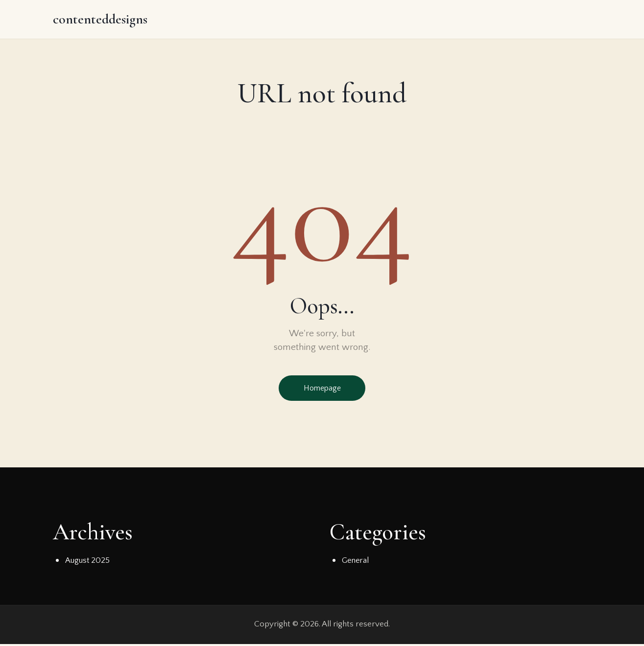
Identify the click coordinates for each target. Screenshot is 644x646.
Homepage (322, 389)
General (356, 562)
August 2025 (88, 562)
